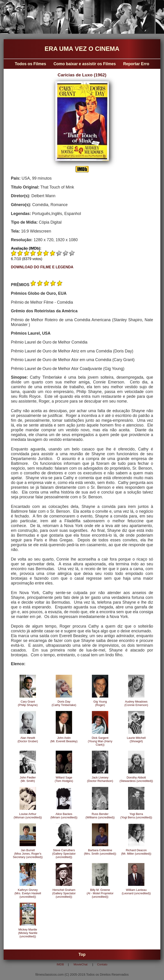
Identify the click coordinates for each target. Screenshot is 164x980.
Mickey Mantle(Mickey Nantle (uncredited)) (28, 933)
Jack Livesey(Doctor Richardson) (100, 779)
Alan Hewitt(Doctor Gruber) (28, 740)
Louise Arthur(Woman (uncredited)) (28, 816)
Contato (102, 964)
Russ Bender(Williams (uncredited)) (100, 816)
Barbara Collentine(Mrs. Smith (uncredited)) (100, 852)
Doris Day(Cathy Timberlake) (64, 703)
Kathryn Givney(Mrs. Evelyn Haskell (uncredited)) (28, 893)
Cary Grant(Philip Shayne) (28, 703)
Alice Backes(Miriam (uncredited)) (64, 816)
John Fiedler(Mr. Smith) (28, 779)
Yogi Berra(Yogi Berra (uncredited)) (136, 816)
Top (82, 954)
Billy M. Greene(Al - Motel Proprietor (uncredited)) (100, 893)
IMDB (60, 964)
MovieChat (81, 964)
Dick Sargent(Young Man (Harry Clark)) (100, 741)
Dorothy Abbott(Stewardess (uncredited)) (136, 779)
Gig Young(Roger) (100, 703)
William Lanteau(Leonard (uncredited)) (136, 892)
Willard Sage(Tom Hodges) (64, 779)
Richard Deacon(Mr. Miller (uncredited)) (136, 852)
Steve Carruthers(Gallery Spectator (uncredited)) (64, 854)
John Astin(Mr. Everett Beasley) (64, 740)
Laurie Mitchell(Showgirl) (136, 740)
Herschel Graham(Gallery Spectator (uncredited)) (64, 893)
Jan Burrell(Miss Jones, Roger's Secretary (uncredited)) (28, 854)
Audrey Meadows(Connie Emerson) (136, 703)
